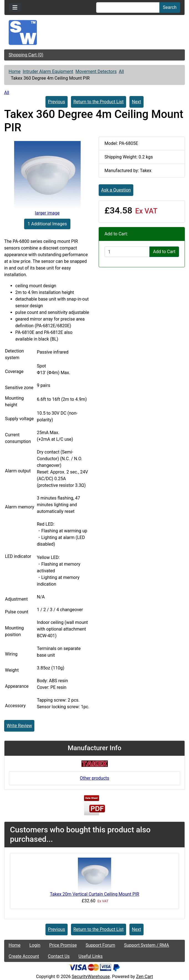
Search (170, 7)
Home (15, 71)
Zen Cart (145, 977)
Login (35, 945)
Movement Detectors (96, 71)
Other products (94, 778)
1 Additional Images (47, 224)
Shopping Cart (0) (26, 55)
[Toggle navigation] (15, 7)
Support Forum (100, 945)
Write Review (19, 726)
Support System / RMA (146, 945)
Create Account (24, 956)
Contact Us (59, 956)
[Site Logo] (94, 32)
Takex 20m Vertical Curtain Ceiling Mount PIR (94, 894)
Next (136, 102)
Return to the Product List (99, 102)
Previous (57, 102)
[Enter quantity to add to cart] (127, 252)
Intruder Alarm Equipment (48, 71)
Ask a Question (116, 190)
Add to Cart (164, 252)
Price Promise (63, 945)
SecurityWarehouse (91, 977)
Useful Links (90, 956)
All (121, 71)
